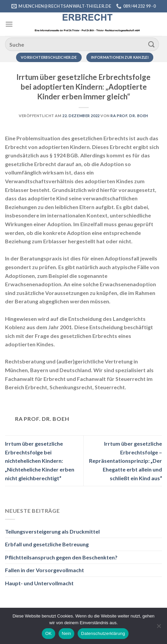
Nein (67, 633)
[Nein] (159, 628)
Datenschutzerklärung (103, 633)
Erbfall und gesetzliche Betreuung (47, 544)
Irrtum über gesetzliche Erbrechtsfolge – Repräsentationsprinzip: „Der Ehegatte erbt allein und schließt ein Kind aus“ (126, 461)
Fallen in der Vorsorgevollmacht (45, 570)
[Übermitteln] (152, 44)
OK (48, 633)
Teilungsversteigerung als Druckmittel (52, 531)
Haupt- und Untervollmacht (39, 583)
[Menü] (9, 24)
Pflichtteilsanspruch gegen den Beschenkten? (61, 557)
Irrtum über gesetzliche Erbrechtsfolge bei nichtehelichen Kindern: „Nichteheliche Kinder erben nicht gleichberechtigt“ (40, 461)
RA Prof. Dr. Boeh (129, 116)
